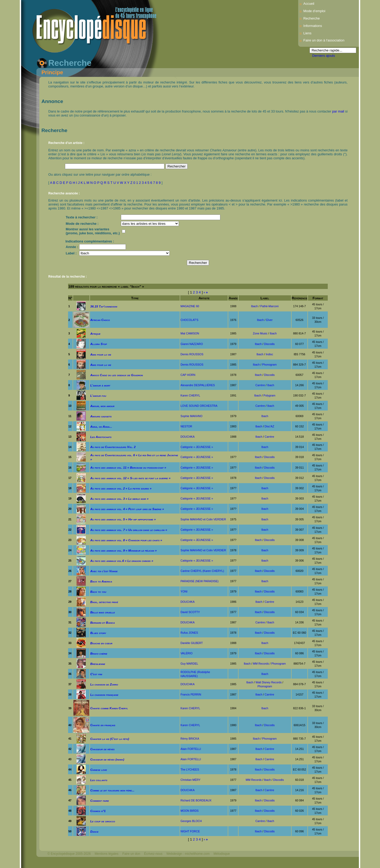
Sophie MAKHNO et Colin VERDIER (203, 519)
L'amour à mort (100, 385)
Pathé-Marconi (269, 306)
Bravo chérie (99, 653)
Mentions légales (107, 854)
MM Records (261, 664)
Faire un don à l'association (324, 40)
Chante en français (103, 725)
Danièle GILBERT (192, 643)
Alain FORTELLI (191, 749)
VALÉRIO (186, 653)
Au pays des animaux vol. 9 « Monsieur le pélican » (123, 550)
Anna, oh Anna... (101, 426)
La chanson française (104, 695)
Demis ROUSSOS (192, 354)
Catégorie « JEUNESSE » (197, 447)
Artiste (204, 298)
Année (233, 298)
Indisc (269, 354)
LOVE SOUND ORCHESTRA (199, 406)
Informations (313, 26)
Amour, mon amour (102, 406)
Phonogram (269, 365)
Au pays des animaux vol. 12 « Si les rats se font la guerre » (130, 478)
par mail (338, 111)
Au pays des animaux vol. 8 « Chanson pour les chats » (126, 540)
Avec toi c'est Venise (104, 571)
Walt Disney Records (269, 682)
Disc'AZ (269, 426)
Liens (308, 33)
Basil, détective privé (104, 602)
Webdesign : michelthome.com (188, 854)
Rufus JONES (189, 633)
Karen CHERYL (190, 395)
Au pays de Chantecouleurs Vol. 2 (113, 447)
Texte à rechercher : (82, 217)
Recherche (312, 18)
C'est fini (96, 674)
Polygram (269, 395)
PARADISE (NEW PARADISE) (199, 581)
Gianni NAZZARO (192, 344)
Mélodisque (222, 854)
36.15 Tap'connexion (104, 306)
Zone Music (260, 333)
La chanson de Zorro (104, 684)
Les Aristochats (101, 437)
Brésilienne (98, 664)
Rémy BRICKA (190, 739)
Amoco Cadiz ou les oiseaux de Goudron (117, 375)
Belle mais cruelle (103, 612)
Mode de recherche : (82, 224)
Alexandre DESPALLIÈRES (198, 385)
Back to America (101, 581)
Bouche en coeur (101, 643)
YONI (184, 591)
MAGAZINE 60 (190, 306)
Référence (300, 298)
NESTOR (186, 426)
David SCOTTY (190, 612)
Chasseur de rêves (102, 749)
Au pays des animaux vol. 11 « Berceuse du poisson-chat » (128, 467)
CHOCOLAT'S (189, 320)
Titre (135, 298)
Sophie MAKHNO (191, 416)
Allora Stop (99, 344)
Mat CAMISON (190, 333)
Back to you (98, 592)
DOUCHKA (187, 437)
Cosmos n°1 (98, 811)
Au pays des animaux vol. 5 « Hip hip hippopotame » (123, 519)
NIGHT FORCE (190, 831)
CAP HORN (188, 375)
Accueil (309, 4)
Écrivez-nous (153, 854)
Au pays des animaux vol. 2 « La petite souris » (121, 488)
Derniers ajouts (324, 56)
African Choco (100, 320)
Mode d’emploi (314, 11)
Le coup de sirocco (103, 821)
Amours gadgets (101, 416)
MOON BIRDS (190, 811)
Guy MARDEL (189, 664)
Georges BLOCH (191, 821)
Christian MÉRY (191, 780)
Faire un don (131, 854)
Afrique (95, 333)
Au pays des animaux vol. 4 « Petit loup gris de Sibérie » (127, 509)
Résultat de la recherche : (68, 277)
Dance (94, 831)
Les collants (99, 780)
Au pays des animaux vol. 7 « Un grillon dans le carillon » (129, 530)
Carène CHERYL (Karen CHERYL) (202, 571)
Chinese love (99, 770)
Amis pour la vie (101, 354)
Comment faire (100, 801)
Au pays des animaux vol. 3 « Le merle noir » (119, 499)
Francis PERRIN (191, 694)
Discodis (269, 344)
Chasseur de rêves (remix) (107, 759)
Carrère (260, 385)
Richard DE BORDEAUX (196, 800)
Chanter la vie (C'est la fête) (110, 739)
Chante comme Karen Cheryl (109, 708)
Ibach (254, 306)
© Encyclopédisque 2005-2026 (69, 854)
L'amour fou (98, 396)
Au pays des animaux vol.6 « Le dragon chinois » (122, 561)
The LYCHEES (190, 769)
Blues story (98, 633)
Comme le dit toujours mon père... (112, 790)
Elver (269, 320)
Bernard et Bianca (103, 622)
